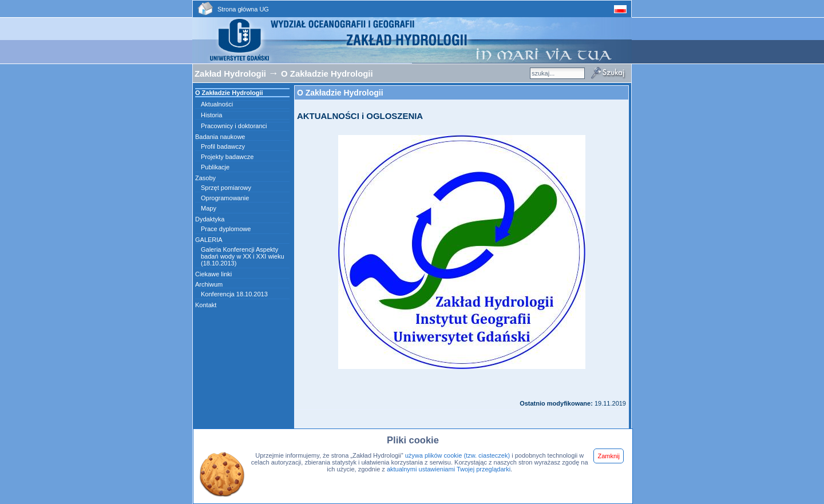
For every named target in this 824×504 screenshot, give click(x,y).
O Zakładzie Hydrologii (327, 74)
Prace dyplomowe (226, 229)
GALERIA (209, 240)
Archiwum (209, 284)
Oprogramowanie (225, 198)
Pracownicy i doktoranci (234, 126)
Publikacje (215, 167)
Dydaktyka (210, 219)
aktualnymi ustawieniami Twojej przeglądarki (449, 469)
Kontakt (206, 305)
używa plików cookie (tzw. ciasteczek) (457, 455)
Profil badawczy (223, 146)
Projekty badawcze (227, 157)
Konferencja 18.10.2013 (234, 294)
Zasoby (205, 178)
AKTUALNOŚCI (328, 116)
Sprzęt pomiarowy (226, 188)
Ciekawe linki (213, 274)
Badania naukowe (220, 137)
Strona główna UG (243, 9)
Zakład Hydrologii (230, 74)
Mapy (209, 208)
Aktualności (217, 104)
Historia (211, 115)
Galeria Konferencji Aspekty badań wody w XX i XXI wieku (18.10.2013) (243, 256)
